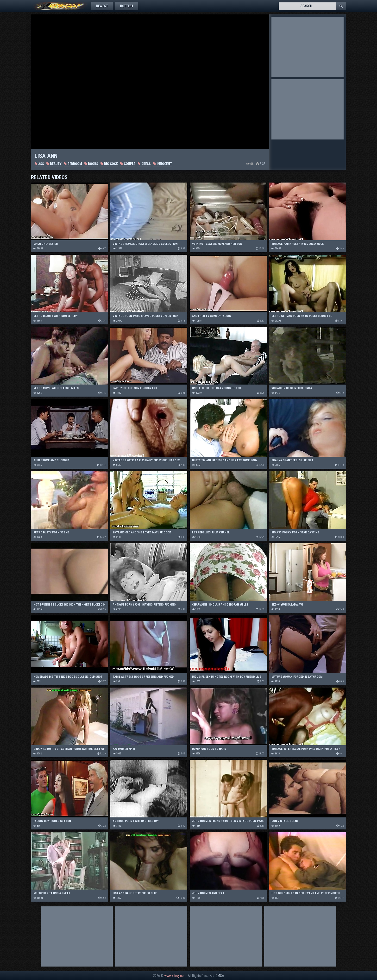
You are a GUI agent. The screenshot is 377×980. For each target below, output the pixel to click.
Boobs (91, 164)
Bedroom (73, 164)
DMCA (220, 976)
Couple (128, 164)
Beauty (54, 164)
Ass (39, 164)
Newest (102, 6)
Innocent (163, 164)
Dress (144, 164)
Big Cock (109, 164)
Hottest (127, 6)
